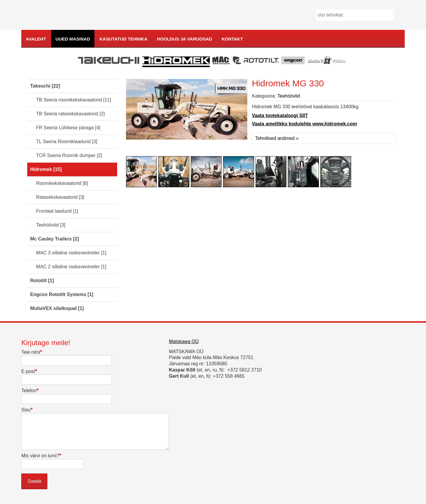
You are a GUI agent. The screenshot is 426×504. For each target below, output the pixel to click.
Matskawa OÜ (184, 341)
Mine (401, 15)
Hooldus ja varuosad (184, 39)
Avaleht (36, 39)
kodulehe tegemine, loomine (415, 48)
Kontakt (232, 39)
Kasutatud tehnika (123, 39)
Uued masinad (73, 39)
